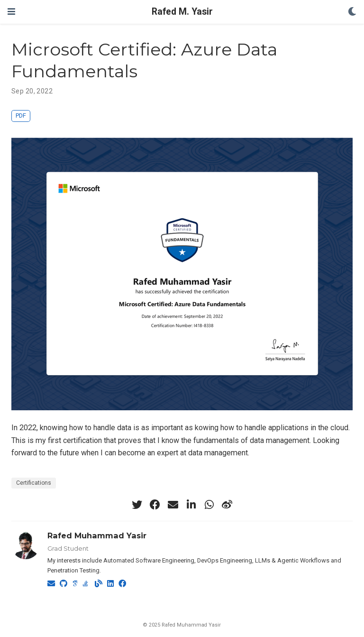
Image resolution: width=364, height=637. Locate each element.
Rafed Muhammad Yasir (97, 535)
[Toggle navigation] (11, 12)
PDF (21, 115)
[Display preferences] (352, 12)
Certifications (34, 483)
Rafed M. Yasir (182, 12)
